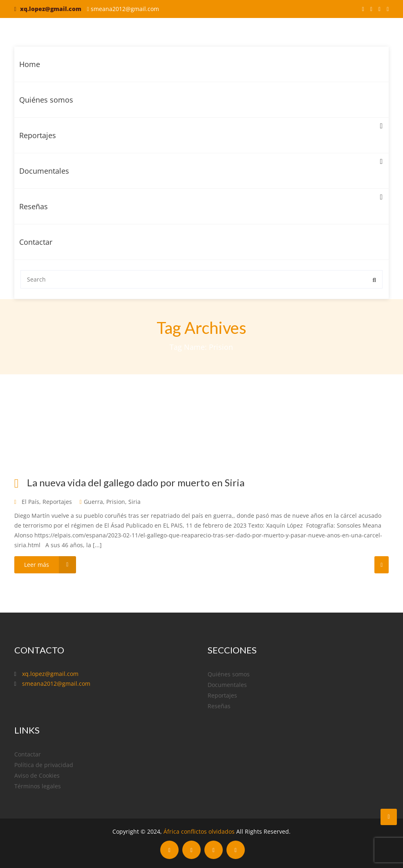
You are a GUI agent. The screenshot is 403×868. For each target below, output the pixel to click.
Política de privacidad (44, 765)
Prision (116, 502)
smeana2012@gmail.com (125, 9)
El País (30, 502)
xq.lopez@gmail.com (51, 9)
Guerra (93, 502)
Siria (134, 502)
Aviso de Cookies (37, 775)
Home (30, 64)
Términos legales (38, 786)
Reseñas (201, 200)
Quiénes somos (46, 100)
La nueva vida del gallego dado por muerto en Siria (136, 482)
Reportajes (201, 129)
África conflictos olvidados (199, 831)
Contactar (36, 242)
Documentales (201, 164)
